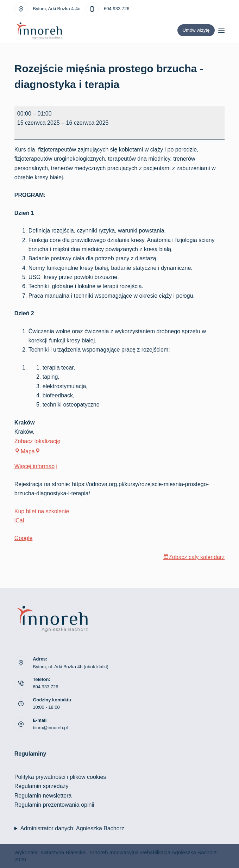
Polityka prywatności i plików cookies (60, 777)
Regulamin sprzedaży (42, 786)
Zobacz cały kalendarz (197, 557)
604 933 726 (117, 9)
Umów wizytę (196, 30)
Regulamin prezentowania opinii (54, 805)
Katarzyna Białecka (63, 852)
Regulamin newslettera (43, 796)
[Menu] (221, 30)
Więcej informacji (36, 466)
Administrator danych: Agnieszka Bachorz (72, 828)
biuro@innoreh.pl (50, 728)
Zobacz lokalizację (37, 441)
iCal (19, 520)
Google (24, 538)
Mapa (27, 451)
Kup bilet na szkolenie (42, 511)
